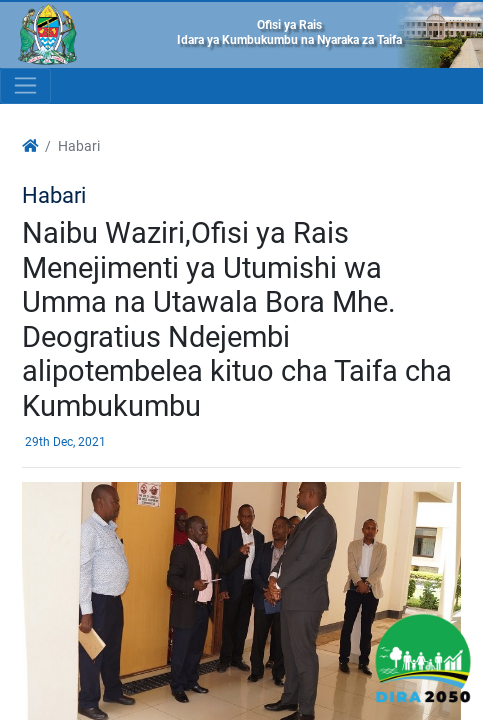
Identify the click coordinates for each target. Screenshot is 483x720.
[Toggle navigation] (25, 86)
